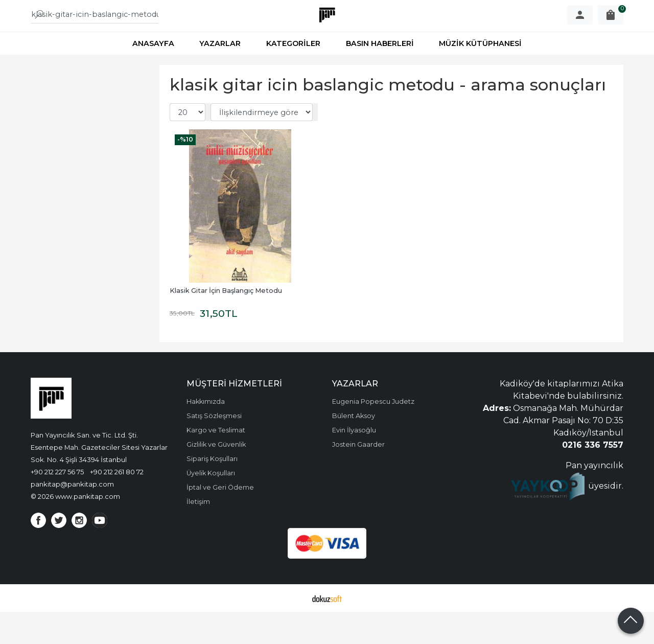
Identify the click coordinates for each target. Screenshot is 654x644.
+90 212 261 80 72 (117, 504)
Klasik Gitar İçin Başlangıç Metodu (226, 323)
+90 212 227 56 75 (57, 504)
